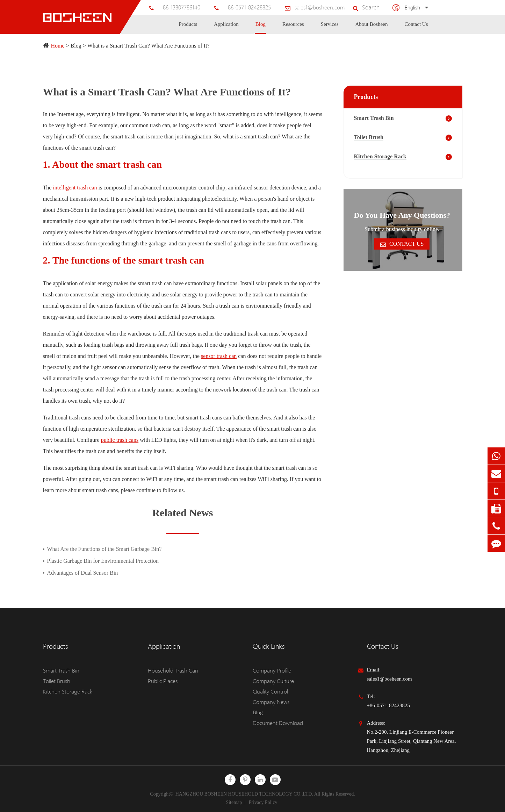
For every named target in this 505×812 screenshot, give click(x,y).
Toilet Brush (369, 137)
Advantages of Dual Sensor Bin (83, 573)
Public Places (162, 681)
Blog (261, 28)
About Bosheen (372, 28)
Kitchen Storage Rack (380, 156)
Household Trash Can (171, 670)
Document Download (275, 723)
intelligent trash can (75, 188)
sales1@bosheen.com (325, 7)
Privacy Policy (263, 802)
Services (330, 28)
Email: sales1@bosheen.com (389, 674)
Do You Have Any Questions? (402, 215)
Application (226, 28)
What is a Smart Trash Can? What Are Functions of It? (149, 46)
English (413, 7)
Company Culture (271, 681)
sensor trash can (219, 356)
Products (188, 28)
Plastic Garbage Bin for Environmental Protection (103, 561)
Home (58, 46)
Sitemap (234, 802)
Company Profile (271, 670)
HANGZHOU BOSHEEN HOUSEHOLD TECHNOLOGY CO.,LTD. (244, 794)
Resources (293, 28)
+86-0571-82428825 (257, 7)
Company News (269, 702)
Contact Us (416, 28)
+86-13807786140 (192, 7)
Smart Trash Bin (374, 118)
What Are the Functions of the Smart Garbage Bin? (104, 549)
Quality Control (269, 691)
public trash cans (120, 440)
